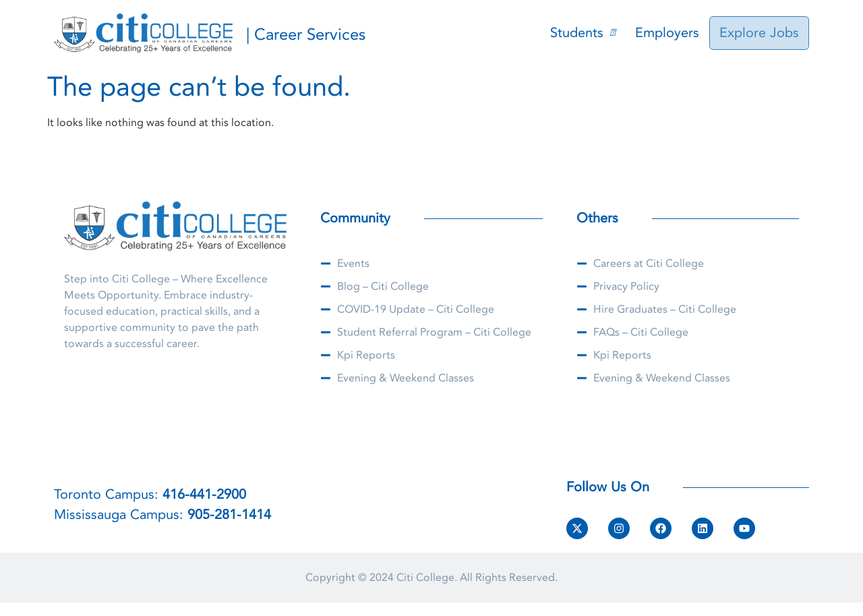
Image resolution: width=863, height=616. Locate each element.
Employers (670, 33)
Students (585, 33)
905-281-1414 (229, 515)
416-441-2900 (204, 494)
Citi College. (427, 578)
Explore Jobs (761, 33)
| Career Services (306, 35)
